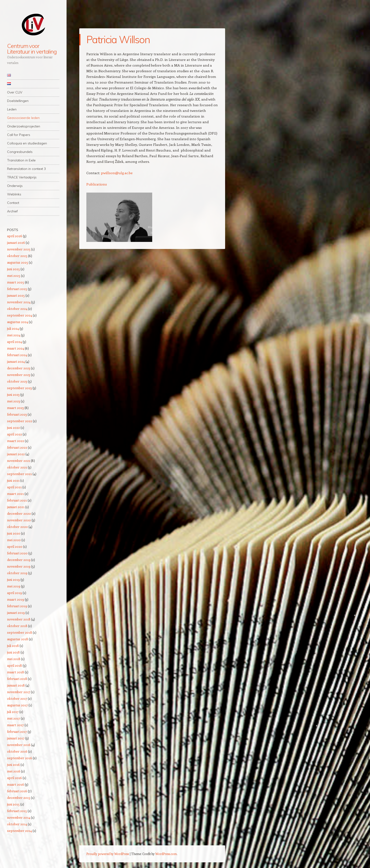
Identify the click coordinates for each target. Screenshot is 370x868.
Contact (13, 203)
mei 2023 (14, 401)
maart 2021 (15, 494)
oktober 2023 (17, 381)
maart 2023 (15, 408)
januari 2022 (16, 454)
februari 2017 (17, 731)
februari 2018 (17, 679)
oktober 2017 (17, 698)
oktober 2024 (17, 309)
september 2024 (20, 315)
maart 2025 (16, 282)
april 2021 (14, 487)
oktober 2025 (17, 256)
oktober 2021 (17, 467)
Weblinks (14, 194)
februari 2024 (17, 355)
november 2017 (19, 692)
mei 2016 (14, 771)
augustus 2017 (17, 705)
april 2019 (15, 593)
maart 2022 (16, 441)
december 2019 (19, 560)
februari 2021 (17, 500)
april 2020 (15, 546)
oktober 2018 (17, 626)
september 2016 (20, 758)
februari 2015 (17, 811)
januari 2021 (16, 507)
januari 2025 (16, 295)
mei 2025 (14, 276)
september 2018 (20, 632)
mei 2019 (14, 586)
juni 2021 (13, 480)
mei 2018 (14, 659)
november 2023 (19, 375)
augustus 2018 (18, 639)
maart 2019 (16, 599)
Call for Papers (19, 135)
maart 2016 (16, 784)
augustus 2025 (18, 262)
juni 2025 (13, 269)
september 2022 (20, 421)
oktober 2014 (17, 824)
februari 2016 (17, 791)
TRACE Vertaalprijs (22, 177)
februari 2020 (17, 553)
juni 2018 (13, 652)
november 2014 (19, 817)
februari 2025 (17, 289)
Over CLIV (15, 92)
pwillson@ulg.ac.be (117, 173)
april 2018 (15, 665)
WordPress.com (166, 854)
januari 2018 (16, 685)
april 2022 (15, 434)
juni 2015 (13, 804)
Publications (97, 184)
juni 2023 (13, 394)
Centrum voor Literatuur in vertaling (32, 49)
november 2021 (19, 461)
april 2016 (15, 778)
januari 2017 (16, 738)
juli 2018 (13, 646)
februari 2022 (17, 447)
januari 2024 (16, 361)
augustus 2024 (18, 322)
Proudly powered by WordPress (108, 854)
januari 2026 (16, 242)
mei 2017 (14, 718)
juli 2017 (13, 712)
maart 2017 (15, 725)
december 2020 (19, 513)
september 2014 (19, 831)
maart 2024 (16, 348)
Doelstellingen (18, 101)
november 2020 (19, 520)
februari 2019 (17, 606)
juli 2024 (13, 328)
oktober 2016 (17, 751)
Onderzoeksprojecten (24, 126)
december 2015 (19, 798)
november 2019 (19, 566)
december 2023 (19, 368)
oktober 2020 (17, 527)
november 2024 (19, 302)
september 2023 (19, 388)
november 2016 (19, 745)
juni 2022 (13, 428)
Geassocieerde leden (23, 118)
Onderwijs (15, 186)
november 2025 (19, 249)
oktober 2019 (17, 573)
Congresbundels (20, 152)
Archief (12, 211)
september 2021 (19, 474)
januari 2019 (16, 613)
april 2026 (15, 236)
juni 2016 (13, 765)
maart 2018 (16, 672)
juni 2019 (13, 579)
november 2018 (19, 619)
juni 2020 (14, 533)
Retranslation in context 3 (26, 169)
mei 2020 (14, 540)
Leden (12, 109)
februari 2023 (17, 414)
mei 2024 (14, 335)
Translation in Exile (21, 160)
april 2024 (15, 342)
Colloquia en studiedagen (27, 143)
